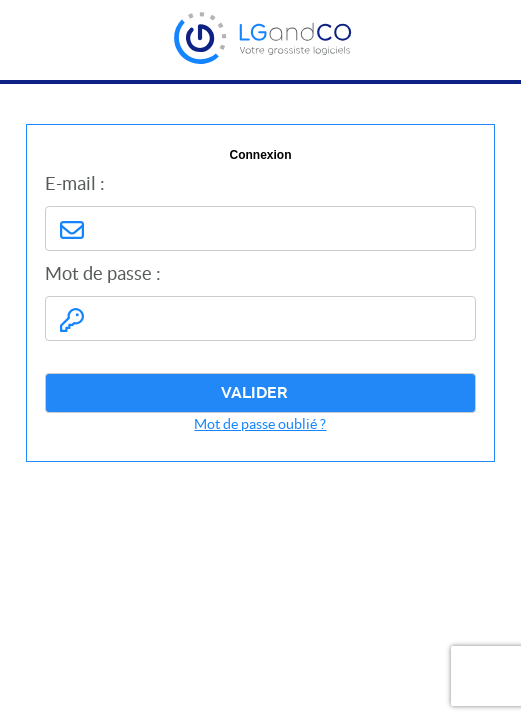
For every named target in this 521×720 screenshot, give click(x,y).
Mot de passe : (103, 273)
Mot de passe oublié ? (260, 424)
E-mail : (75, 183)
